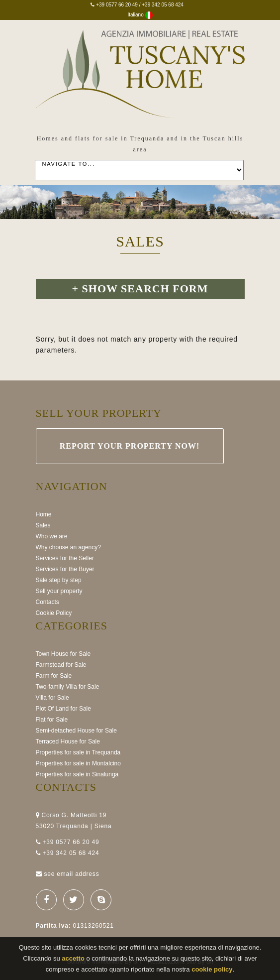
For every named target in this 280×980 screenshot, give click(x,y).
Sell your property (59, 591)
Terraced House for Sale (68, 741)
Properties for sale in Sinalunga (77, 774)
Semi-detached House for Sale (76, 731)
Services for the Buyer (65, 569)
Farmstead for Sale (61, 665)
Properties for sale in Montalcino (78, 763)
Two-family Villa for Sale (68, 687)
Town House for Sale (63, 654)
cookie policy (212, 969)
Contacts (47, 602)
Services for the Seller (65, 558)
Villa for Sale (52, 698)
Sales (43, 525)
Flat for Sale (52, 720)
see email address (71, 874)
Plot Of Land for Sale (63, 709)
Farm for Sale (54, 676)
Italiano (140, 15)
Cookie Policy (54, 613)
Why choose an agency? (68, 547)
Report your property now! (130, 446)
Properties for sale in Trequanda (78, 752)
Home (44, 514)
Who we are (52, 536)
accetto (73, 958)
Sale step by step (59, 580)
